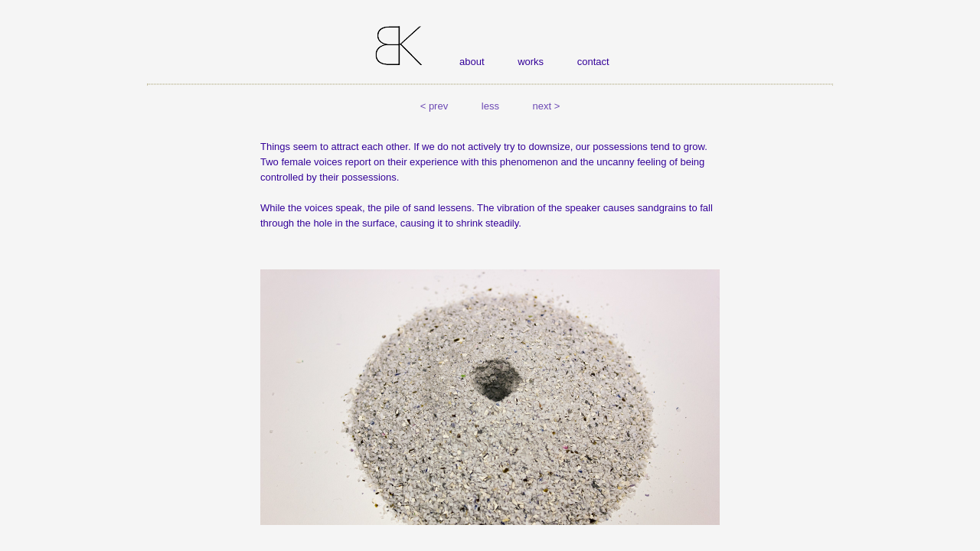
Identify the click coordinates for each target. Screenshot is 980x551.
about (472, 62)
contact (593, 62)
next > (547, 106)
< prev (434, 106)
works (531, 62)
